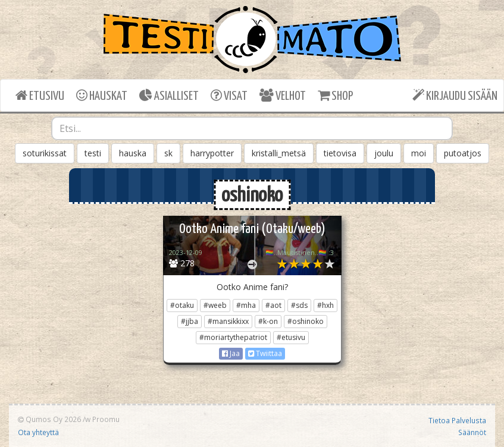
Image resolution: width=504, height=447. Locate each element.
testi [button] (93, 153)
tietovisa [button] (340, 153)
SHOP (335, 95)
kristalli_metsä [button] (279, 153)
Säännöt (472, 432)
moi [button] (419, 153)
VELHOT (283, 95)
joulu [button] (384, 153)
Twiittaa (265, 353)
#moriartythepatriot (233, 337)
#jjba (190, 321)
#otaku (182, 305)
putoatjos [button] (463, 153)
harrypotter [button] (212, 153)
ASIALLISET (169, 95)
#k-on (268, 321)
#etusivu (291, 337)
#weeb (215, 305)
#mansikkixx (228, 321)
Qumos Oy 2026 (49, 419)
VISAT (229, 95)
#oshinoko (306, 321)
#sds (299, 305)
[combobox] (252, 128)
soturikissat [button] (45, 153)
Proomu (106, 419)
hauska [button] (133, 153)
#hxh (325, 305)
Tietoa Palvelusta (457, 420)
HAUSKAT (102, 95)
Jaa (231, 353)
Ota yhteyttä (38, 432)
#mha (246, 305)
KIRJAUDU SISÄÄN (455, 95)
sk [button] (168, 153)
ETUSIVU (40, 95)
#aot (273, 305)
